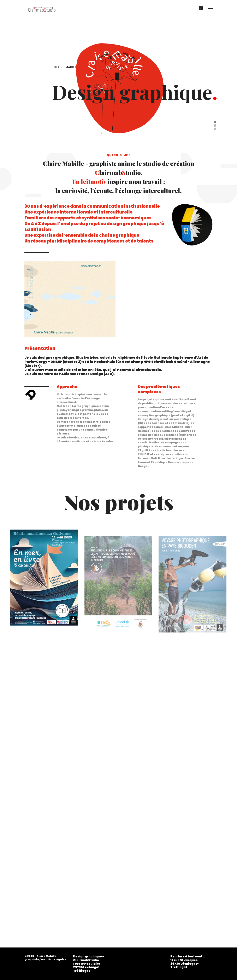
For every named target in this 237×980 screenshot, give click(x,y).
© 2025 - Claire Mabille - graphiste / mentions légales (45, 958)
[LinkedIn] (201, 8)
